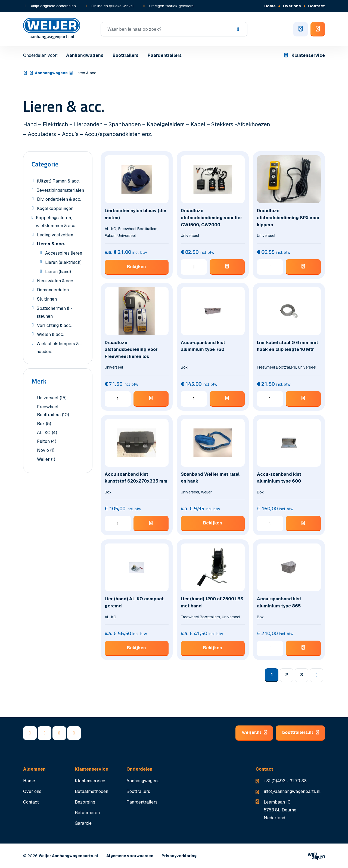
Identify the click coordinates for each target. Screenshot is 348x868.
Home (270, 6)
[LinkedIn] (45, 733)
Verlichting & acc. (52, 326)
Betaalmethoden (91, 791)
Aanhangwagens (85, 55)
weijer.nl (254, 732)
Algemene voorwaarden (130, 856)
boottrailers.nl (300, 732)
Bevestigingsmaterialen (58, 191)
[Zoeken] (174, 29)
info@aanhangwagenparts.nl (292, 791)
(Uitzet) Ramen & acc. (56, 182)
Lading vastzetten (52, 236)
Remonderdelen (50, 291)
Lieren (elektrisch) (61, 263)
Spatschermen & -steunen (52, 313)
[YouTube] (59, 733)
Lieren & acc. (48, 245)
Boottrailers (125, 55)
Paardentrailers (165, 55)
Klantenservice (304, 55)
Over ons (292, 6)
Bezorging (85, 802)
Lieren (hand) (55, 272)
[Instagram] (74, 733)
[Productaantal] (194, 267)
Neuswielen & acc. (53, 282)
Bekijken (136, 267)
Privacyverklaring (179, 856)
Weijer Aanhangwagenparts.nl (68, 856)
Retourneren (87, 813)
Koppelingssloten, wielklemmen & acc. (54, 222)
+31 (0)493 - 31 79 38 (285, 781)
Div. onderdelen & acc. (56, 200)
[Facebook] (30, 733)
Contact (316, 6)
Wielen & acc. (48, 335)
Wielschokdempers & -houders (57, 348)
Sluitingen (44, 300)
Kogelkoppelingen (52, 209)
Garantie (83, 823)
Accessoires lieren (61, 254)
